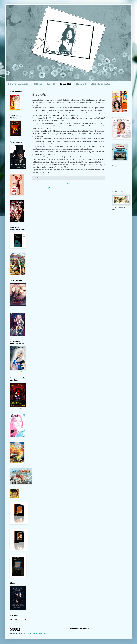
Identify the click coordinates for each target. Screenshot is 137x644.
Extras (51, 84)
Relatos (38, 84)
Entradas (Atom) (48, 188)
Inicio (69, 184)
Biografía (66, 84)
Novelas (81, 84)
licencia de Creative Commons (36, 633)
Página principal (18, 84)
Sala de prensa (100, 84)
